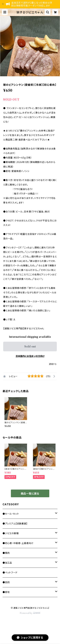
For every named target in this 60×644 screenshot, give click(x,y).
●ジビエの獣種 (11, 533)
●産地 (6, 592)
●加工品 (7, 563)
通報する (53, 364)
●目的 (6, 582)
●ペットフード (10, 573)
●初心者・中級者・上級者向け (18, 543)
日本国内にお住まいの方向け (30, 356)
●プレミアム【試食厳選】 (15, 524)
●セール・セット (11, 514)
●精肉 (6, 553)
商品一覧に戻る (30, 494)
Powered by (30, 613)
